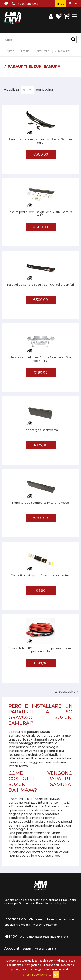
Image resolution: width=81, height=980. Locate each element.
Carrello (51, 949)
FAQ (22, 937)
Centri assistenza (38, 937)
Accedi (40, 949)
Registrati (27, 949)
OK (56, 975)
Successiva (67, 692)
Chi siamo (36, 919)
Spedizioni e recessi (18, 925)
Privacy (37, 925)
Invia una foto (59, 937)
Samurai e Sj (44, 51)
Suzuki (24, 51)
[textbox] (40, 40)
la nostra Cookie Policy (37, 975)
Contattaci (50, 925)
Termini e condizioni (61, 919)
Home (9, 51)
